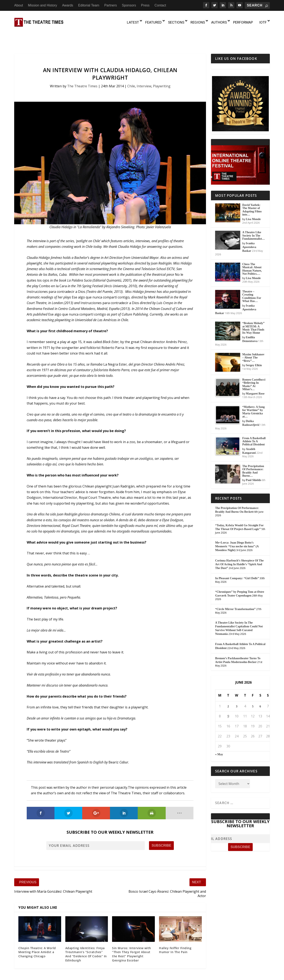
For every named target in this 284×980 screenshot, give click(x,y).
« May (219, 737)
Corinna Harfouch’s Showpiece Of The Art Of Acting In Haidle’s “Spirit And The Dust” (239, 546)
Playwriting (162, 68)
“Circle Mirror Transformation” (235, 591)
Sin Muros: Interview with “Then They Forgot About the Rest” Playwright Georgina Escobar (132, 936)
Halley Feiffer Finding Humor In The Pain (175, 932)
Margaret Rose (255, 376)
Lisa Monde (253, 201)
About (19, 5)
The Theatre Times (82, 68)
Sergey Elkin (254, 347)
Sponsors (129, 5)
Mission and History (43, 5)
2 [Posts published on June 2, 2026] (228, 689)
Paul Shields (254, 462)
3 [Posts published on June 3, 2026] (237, 689)
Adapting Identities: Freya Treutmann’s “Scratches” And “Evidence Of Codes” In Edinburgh (86, 936)
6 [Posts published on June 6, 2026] (260, 689)
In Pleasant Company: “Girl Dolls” (237, 561)
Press (145, 5)
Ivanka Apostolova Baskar (249, 229)
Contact (160, 5)
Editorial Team (89, 5)
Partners (111, 5)
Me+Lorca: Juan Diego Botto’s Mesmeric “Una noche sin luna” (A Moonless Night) (237, 528)
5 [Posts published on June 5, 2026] (253, 689)
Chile (131, 68)
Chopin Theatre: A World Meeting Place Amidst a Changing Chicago (37, 934)
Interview (144, 68)
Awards (68, 5)
